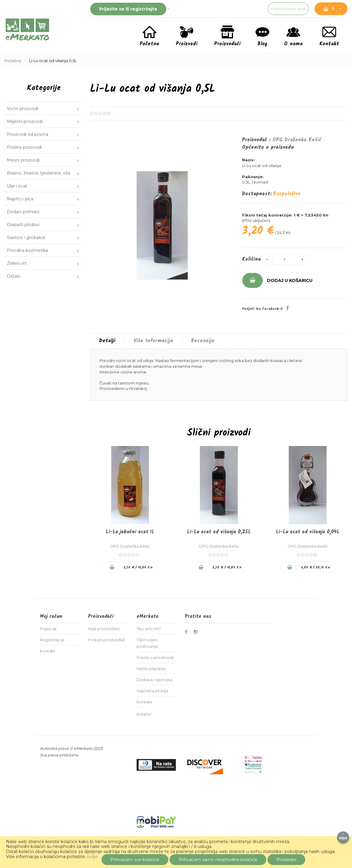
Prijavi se (48, 629)
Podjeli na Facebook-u (262, 309)
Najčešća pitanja (152, 691)
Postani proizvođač (107, 640)
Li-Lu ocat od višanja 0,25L (219, 532)
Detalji (107, 341)
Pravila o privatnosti (155, 657)
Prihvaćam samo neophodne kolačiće (218, 860)
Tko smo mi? (149, 629)
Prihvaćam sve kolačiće (135, 860)
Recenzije (203, 341)
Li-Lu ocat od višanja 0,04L (308, 532)
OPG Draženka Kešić (297, 140)
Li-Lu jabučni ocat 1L (130, 532)
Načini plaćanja (151, 669)
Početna (13, 61)
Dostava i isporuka (154, 680)
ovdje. (92, 857)
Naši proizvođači (104, 629)
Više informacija (153, 341)
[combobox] (261, 9)
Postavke (286, 860)
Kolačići (144, 714)
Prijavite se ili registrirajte (128, 9)
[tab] (107, 341)
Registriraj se (52, 640)
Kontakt (48, 651)
